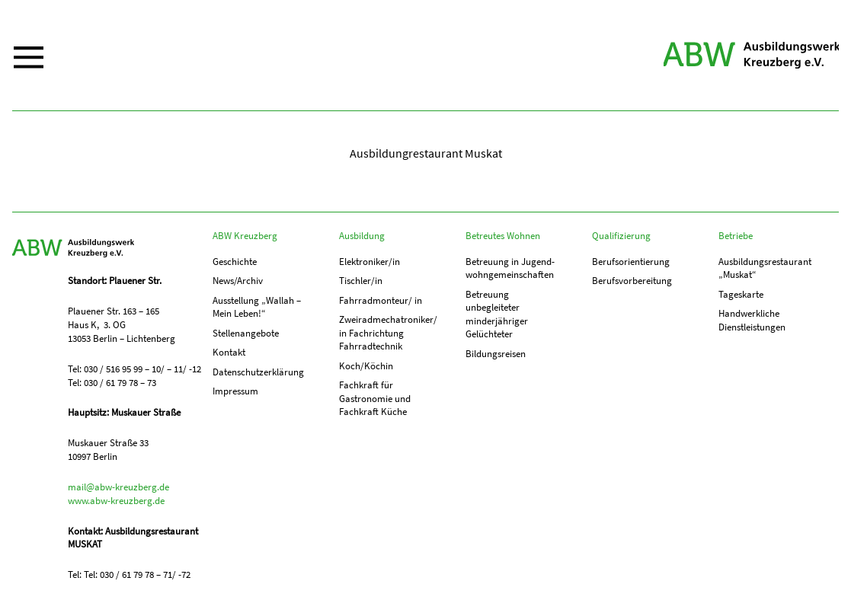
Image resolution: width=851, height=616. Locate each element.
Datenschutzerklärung (258, 374)
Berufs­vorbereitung (632, 281)
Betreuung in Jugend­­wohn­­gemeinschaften (510, 268)
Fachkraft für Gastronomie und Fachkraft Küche (375, 402)
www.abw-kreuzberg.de (116, 501)
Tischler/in (361, 281)
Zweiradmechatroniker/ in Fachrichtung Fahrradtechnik (386, 335)
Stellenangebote (246, 335)
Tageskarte (741, 295)
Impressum (235, 394)
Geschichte (235, 262)
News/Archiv (238, 281)
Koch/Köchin (366, 368)
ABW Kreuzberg (746, 55)
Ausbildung (362, 236)
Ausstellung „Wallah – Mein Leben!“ (257, 308)
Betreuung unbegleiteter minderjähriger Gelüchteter (497, 316)
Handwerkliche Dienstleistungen (752, 322)
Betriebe (736, 236)
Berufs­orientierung (631, 262)
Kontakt (229, 354)
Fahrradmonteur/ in (381, 301)
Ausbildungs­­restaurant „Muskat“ (765, 268)
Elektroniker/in (370, 262)
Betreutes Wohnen (503, 236)
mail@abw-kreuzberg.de (118, 487)
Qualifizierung (621, 236)
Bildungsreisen (496, 356)
